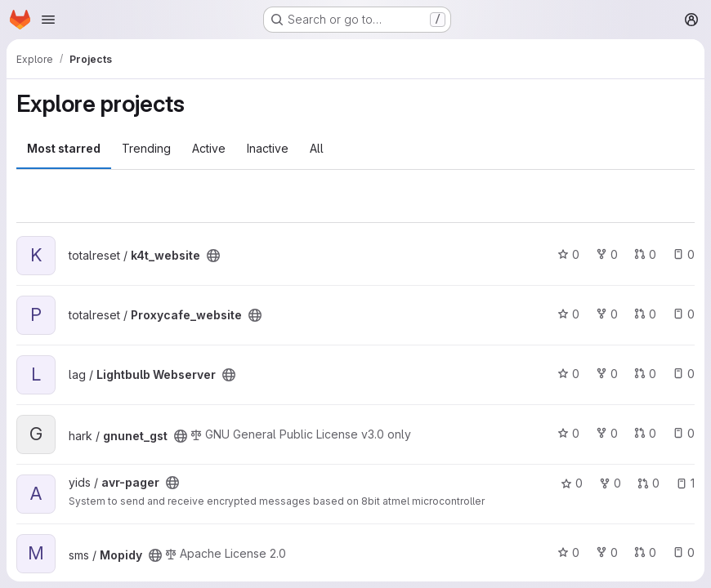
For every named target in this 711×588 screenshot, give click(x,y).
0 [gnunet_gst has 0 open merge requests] (645, 433)
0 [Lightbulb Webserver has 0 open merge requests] (645, 374)
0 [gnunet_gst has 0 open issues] (684, 433)
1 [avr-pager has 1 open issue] (685, 483)
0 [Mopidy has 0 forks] (607, 552)
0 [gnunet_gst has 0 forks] (607, 433)
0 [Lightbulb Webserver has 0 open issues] (684, 374)
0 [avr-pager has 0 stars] (572, 483)
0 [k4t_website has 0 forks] (607, 254)
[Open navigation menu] (48, 20)
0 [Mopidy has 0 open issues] (684, 552)
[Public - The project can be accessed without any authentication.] (213, 256)
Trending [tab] (146, 148)
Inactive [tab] (268, 148)
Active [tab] (209, 148)
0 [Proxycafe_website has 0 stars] (568, 314)
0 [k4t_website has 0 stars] (568, 254)
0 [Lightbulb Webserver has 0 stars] (568, 374)
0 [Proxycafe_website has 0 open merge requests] (645, 314)
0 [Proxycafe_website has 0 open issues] (684, 314)
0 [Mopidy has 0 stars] (568, 552)
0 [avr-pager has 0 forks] (610, 483)
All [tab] (317, 148)
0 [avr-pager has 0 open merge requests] (648, 483)
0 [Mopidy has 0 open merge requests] (645, 552)
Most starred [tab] (64, 148)
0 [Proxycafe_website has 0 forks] (607, 314)
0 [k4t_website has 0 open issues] (684, 254)
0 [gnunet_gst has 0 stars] (568, 433)
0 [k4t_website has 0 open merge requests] (645, 254)
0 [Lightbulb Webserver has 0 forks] (607, 374)
